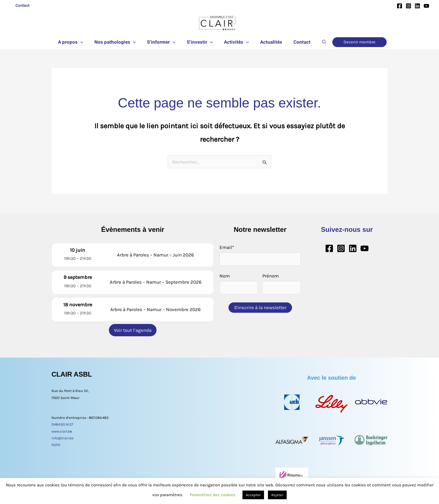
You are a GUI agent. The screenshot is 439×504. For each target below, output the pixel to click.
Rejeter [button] (277, 495)
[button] (85, 42)
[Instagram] (408, 6)
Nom (225, 276)
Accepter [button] (253, 495)
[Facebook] (400, 6)
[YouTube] (426, 6)
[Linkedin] (417, 6)
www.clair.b (61, 429)
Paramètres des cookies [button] (213, 495)
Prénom (271, 276)
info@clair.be (63, 435)
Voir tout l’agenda (133, 327)
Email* (227, 247)
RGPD (56, 442)
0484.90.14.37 (62, 422)
